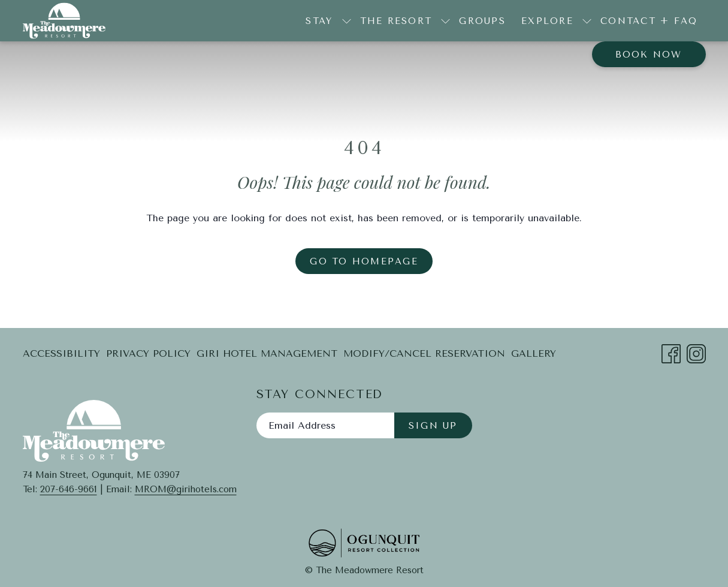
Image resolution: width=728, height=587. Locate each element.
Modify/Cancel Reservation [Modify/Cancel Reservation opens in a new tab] (424, 356)
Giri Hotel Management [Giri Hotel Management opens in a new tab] (267, 356)
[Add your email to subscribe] (325, 425)
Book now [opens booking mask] (649, 55)
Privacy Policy (148, 353)
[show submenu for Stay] (347, 21)
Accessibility (61, 353)
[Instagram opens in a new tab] (696, 352)
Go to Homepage (364, 261)
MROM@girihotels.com (186, 489)
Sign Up (433, 426)
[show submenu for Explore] (587, 21)
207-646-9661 (69, 489)
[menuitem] (482, 21)
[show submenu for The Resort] (445, 21)
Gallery (534, 353)
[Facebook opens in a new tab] (671, 352)
